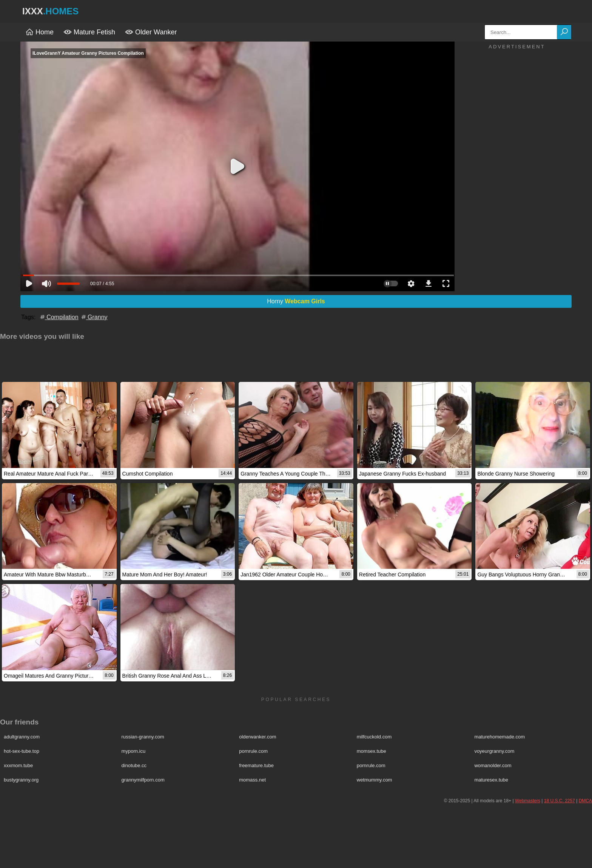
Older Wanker (151, 32)
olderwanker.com (257, 737)
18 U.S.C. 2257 (560, 801)
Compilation (59, 317)
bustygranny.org (21, 780)
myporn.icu (134, 751)
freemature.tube (256, 765)
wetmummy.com (375, 780)
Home (39, 32)
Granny (94, 317)
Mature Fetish (89, 32)
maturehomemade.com (499, 737)
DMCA (585, 801)
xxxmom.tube (18, 765)
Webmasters (528, 801)
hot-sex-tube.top (22, 751)
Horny (296, 301)
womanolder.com (493, 765)
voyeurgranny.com (494, 751)
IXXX (50, 11)
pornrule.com (253, 751)
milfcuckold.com (374, 737)
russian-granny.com (143, 737)
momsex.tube (372, 751)
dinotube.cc (134, 765)
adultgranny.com (22, 737)
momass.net (252, 780)
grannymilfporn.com (143, 780)
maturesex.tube (491, 780)
